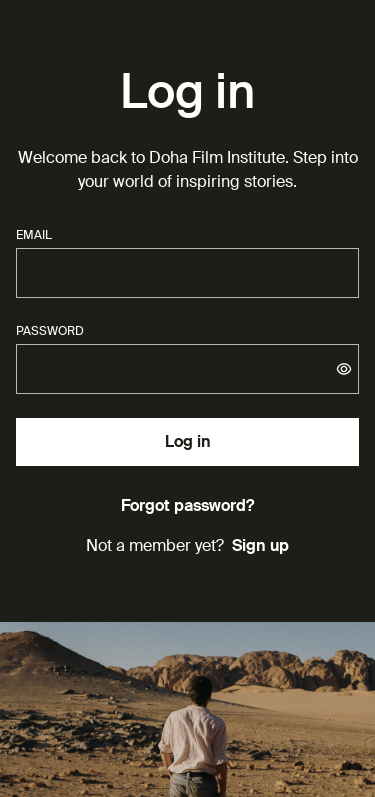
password (50, 331)
